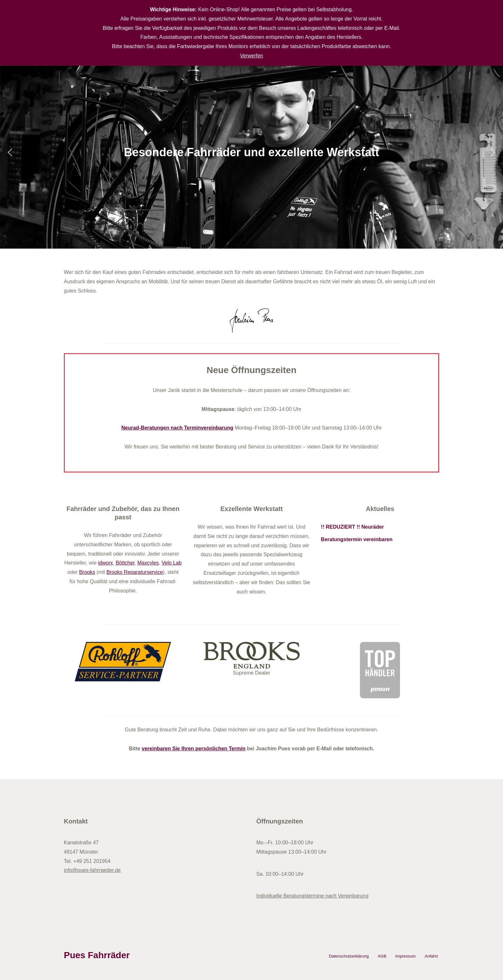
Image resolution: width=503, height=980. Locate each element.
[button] (10, 152)
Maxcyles (148, 563)
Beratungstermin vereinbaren (357, 539)
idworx (106, 563)
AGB (382, 956)
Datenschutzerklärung (349, 956)
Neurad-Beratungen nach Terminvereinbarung (177, 428)
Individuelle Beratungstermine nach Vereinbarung (312, 896)
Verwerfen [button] (251, 56)
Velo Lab (172, 563)
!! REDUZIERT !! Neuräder (352, 527)
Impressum (405, 956)
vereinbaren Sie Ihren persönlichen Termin (194, 749)
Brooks (87, 572)
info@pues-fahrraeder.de (92, 870)
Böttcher (125, 563)
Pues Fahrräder (97, 955)
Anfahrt (431, 956)
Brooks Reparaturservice (135, 572)
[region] (251, 152)
